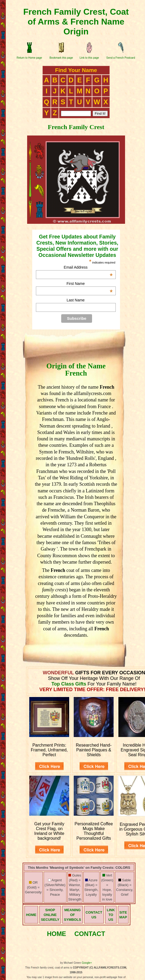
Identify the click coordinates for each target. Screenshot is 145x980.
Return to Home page (29, 58)
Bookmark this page (61, 58)
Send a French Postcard (121, 58)
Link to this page (89, 58)
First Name (90, 284)
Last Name (76, 300)
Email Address (88, 267)
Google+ (87, 963)
